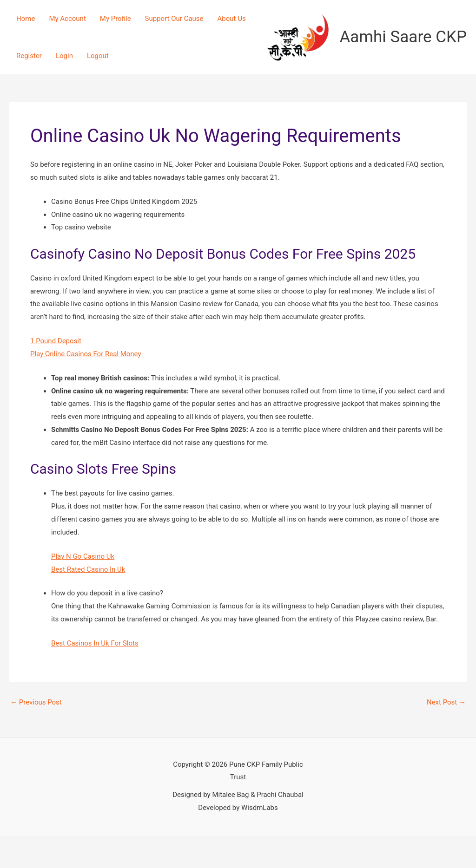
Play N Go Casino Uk (83, 556)
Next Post (446, 702)
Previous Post (36, 702)
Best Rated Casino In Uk (88, 569)
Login (64, 56)
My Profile (116, 19)
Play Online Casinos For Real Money (86, 354)
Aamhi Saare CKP (403, 37)
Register (29, 56)
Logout (98, 56)
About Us (232, 19)
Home (26, 19)
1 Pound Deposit (56, 341)
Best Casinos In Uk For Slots (95, 643)
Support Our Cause (174, 19)
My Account (67, 19)
